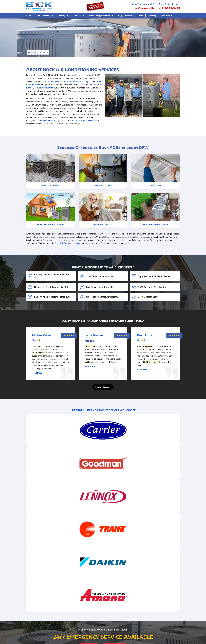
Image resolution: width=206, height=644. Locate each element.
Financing (152, 16)
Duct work (156, 183)
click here (93, 121)
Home (29, 16)
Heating (62, 16)
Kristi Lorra (145, 333)
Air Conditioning (43, 16)
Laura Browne (94, 333)
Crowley (59, 82)
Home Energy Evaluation (100, 16)
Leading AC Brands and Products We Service (103, 407)
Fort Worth (49, 82)
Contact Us (145, 8)
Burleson (77, 82)
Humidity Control (103, 222)
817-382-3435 (169, 8)
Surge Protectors (126, 16)
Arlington (87, 82)
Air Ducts (77, 16)
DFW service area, (49, 121)
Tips (141, 16)
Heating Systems (103, 183)
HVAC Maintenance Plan (156, 222)
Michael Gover (42, 333)
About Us (166, 16)
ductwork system (45, 88)
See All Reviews (103, 384)
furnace (30, 88)
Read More (37, 370)
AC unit (97, 85)
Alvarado (68, 82)
